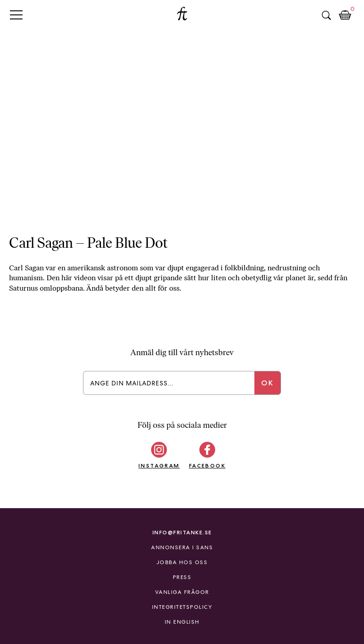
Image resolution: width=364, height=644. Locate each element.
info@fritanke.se (182, 532)
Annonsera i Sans (182, 547)
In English (182, 622)
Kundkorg (345, 15)
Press (182, 577)
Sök (326, 15)
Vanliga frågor (182, 592)
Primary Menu (16, 15)
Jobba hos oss (182, 562)
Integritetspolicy (182, 607)
